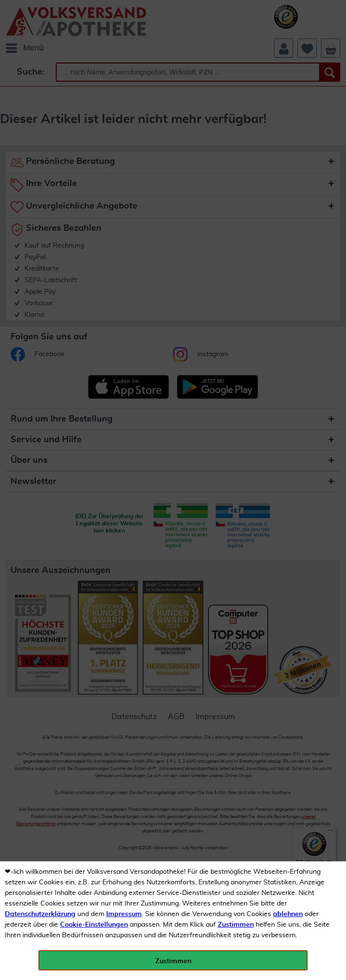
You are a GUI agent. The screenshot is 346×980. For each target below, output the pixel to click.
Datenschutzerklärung (40, 914)
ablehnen (288, 914)
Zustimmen (236, 925)
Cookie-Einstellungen (94, 925)
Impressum (124, 914)
